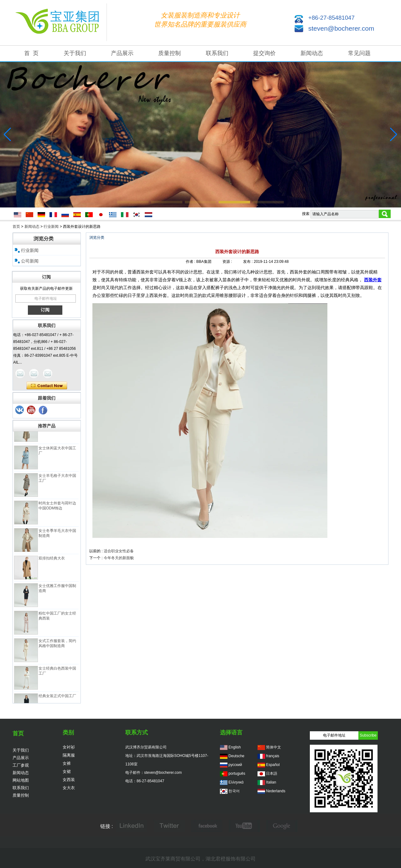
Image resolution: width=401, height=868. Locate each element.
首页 (16, 227)
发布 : (248, 262)
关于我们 (75, 53)
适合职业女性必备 (119, 551)
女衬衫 (69, 747)
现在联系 (47, 386)
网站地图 (21, 780)
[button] (133, 202)
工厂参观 (21, 765)
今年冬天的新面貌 (119, 558)
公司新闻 (30, 261)
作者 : (191, 262)
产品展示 (122, 53)
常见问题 (359, 53)
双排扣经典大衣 (52, 560)
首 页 (31, 53)
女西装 (69, 780)
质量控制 (169, 53)
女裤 (67, 763)
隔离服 (69, 755)
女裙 (67, 771)
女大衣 (69, 788)
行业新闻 (51, 227)
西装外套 (373, 280)
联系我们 (217, 53)
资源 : (228, 262)
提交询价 (264, 53)
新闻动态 (312, 53)
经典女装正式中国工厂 (57, 698)
